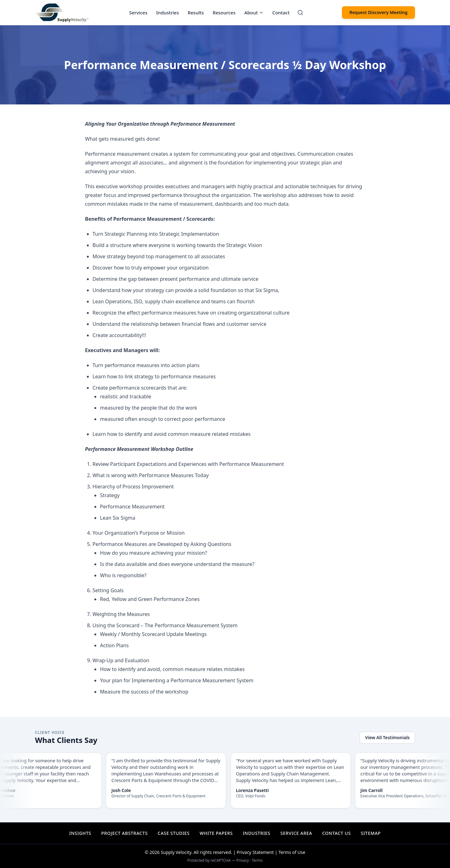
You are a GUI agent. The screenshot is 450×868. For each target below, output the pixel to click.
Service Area (296, 833)
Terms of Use (292, 852)
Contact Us (337, 833)
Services (138, 13)
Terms (257, 860)
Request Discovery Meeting (378, 12)
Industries (168, 13)
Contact (281, 13)
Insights (80, 833)
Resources (224, 13)
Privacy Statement (255, 852)
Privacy (242, 860)
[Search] (300, 13)
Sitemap (371, 833)
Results (196, 13)
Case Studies (174, 833)
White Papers (216, 833)
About (254, 13)
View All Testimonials (387, 737)
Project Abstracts (125, 833)
